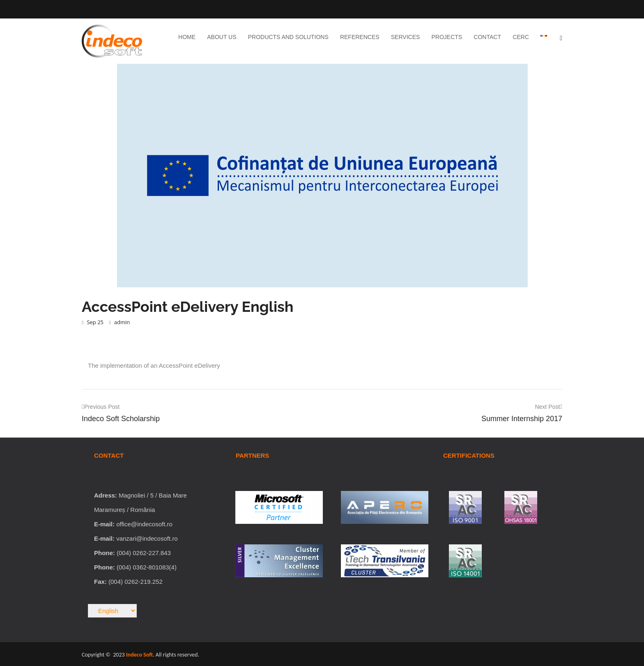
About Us (222, 37)
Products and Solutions (288, 37)
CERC (521, 37)
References (360, 37)
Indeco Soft (139, 655)
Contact (487, 37)
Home (187, 37)
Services (406, 37)
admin (119, 322)
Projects (447, 37)
